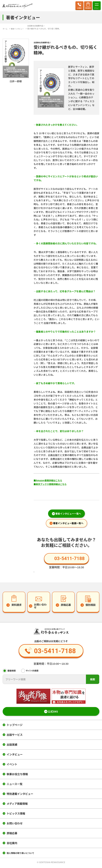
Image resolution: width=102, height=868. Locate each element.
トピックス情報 (16, 815)
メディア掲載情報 (17, 805)
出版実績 (12, 746)
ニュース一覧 (15, 785)
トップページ (15, 726)
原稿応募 (12, 834)
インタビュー (15, 756)
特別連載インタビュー (20, 795)
